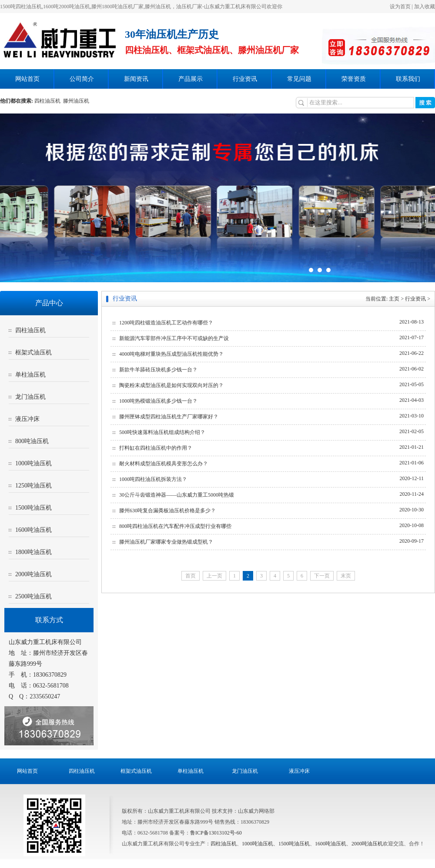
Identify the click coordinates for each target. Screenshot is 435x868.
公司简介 (82, 79)
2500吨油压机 (33, 596)
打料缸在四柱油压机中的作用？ (156, 448)
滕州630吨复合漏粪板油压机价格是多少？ (167, 511)
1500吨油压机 (33, 508)
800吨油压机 (32, 441)
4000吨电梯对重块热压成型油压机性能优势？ (171, 354)
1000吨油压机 (33, 463)
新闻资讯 (136, 79)
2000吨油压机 (33, 574)
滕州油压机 (76, 101)
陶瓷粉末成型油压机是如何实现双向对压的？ (171, 385)
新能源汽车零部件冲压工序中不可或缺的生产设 (174, 338)
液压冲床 (27, 419)
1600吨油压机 (33, 530)
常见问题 (299, 79)
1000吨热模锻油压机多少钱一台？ (158, 401)
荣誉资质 (354, 79)
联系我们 (408, 79)
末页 (346, 576)
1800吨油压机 (33, 552)
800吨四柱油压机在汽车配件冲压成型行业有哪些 (175, 526)
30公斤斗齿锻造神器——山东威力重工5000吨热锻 (177, 495)
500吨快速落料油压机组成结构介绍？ (162, 432)
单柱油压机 (30, 375)
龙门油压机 (30, 397)
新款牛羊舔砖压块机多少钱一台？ (158, 370)
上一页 (214, 576)
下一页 (322, 576)
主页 (394, 299)
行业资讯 (245, 79)
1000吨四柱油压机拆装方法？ (153, 479)
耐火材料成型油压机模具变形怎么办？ (164, 464)
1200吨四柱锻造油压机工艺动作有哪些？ (166, 323)
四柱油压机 (49, 101)
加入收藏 (425, 7)
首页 (191, 576)
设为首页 (400, 7)
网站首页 (27, 79)
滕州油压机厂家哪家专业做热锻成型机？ (166, 542)
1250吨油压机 (33, 486)
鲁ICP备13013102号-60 (216, 833)
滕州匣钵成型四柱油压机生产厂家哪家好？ (169, 417)
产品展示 (191, 79)
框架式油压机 (33, 352)
